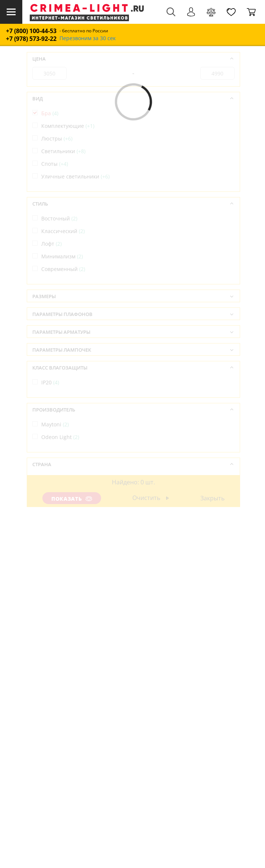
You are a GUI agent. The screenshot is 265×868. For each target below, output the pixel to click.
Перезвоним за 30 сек (88, 38)
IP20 (50, 382)
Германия (58, 479)
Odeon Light (60, 437)
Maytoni (55, 424)
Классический (63, 231)
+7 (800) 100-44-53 (31, 31)
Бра (50, 113)
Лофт (51, 244)
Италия (54, 492)
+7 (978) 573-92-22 (31, 39)
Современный (63, 269)
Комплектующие (68, 126)
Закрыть (212, 498)
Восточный (59, 218)
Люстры (57, 138)
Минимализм (62, 256)
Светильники (63, 151)
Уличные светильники (75, 176)
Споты (55, 164)
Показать (72, 499)
